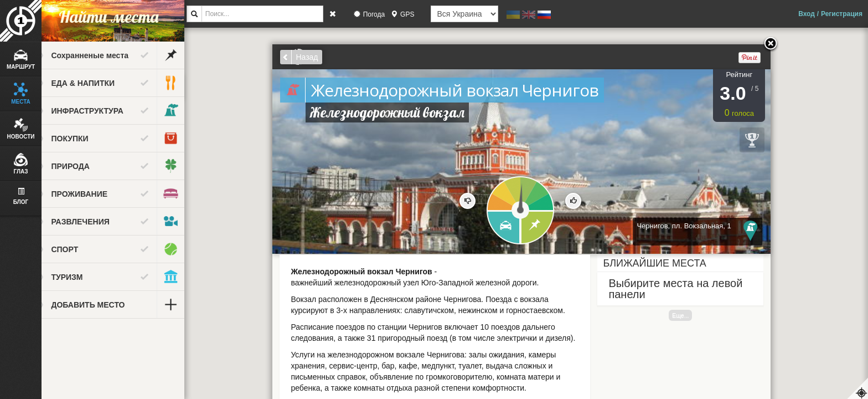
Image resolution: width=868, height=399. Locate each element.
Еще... (690, 315)
